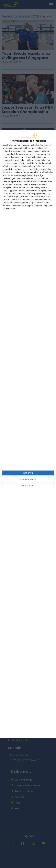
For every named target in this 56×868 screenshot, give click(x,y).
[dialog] (28, 434)
